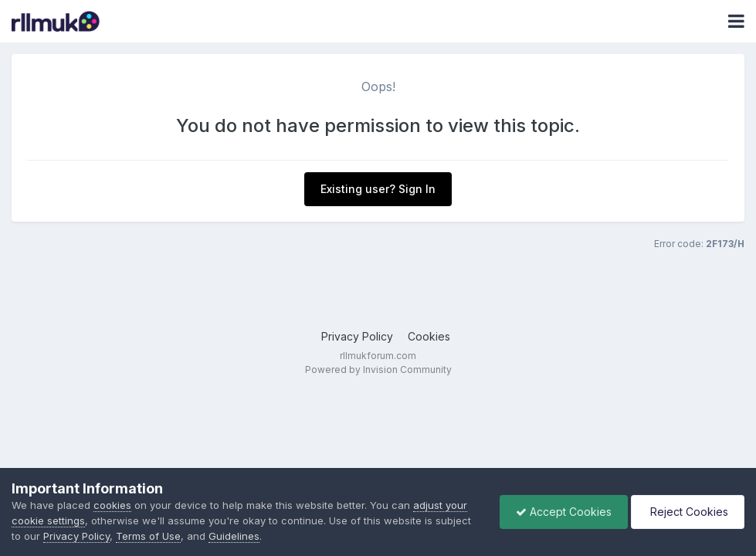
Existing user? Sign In (378, 189)
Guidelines (234, 536)
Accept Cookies (564, 512)
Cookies (429, 336)
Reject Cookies (688, 512)
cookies (112, 505)
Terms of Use (148, 536)
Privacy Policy (357, 336)
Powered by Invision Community (378, 370)
